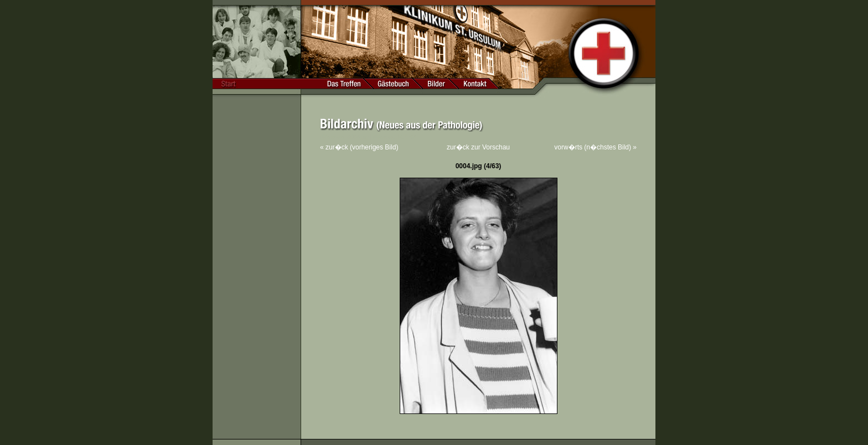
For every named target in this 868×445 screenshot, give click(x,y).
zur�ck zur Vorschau (478, 147)
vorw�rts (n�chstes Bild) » (595, 147)
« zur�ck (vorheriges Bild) (359, 147)
